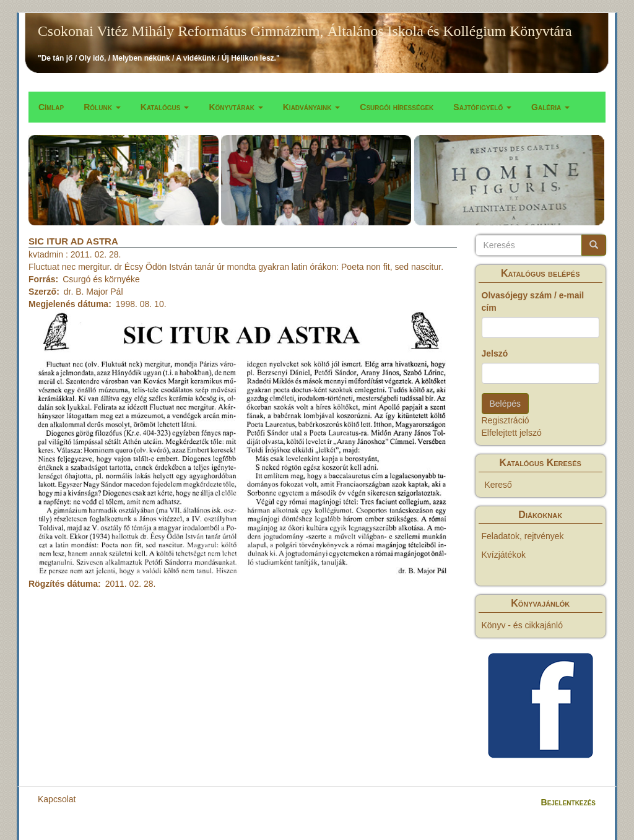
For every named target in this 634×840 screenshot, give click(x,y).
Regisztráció (506, 420)
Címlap (51, 107)
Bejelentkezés (568, 802)
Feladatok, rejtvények (523, 536)
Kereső (498, 485)
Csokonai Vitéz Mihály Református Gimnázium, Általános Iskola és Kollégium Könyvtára (305, 31)
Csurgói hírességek (397, 107)
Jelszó (495, 353)
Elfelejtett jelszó (512, 433)
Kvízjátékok (504, 555)
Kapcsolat (57, 799)
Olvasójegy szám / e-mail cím (533, 301)
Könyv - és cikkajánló (523, 625)
